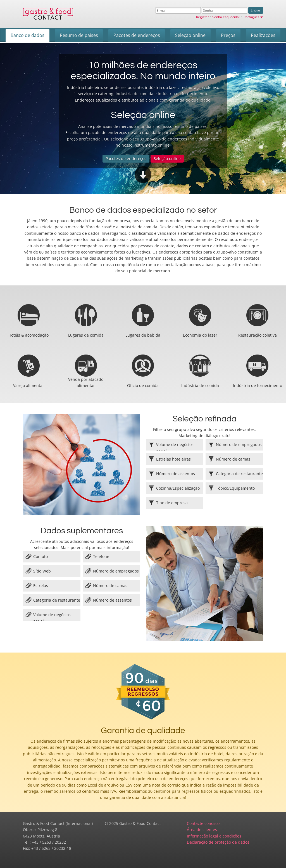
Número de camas (106, 586)
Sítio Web (38, 571)
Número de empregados (112, 571)
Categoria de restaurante (53, 600)
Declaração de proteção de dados (218, 842)
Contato (37, 557)
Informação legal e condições (214, 836)
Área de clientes (202, 830)
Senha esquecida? (227, 17)
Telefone (97, 557)
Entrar (256, 10)
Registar (203, 17)
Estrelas (37, 586)
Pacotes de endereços (126, 159)
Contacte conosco (203, 823)
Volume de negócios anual (48, 616)
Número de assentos (109, 600)
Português (253, 17)
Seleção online (167, 159)
